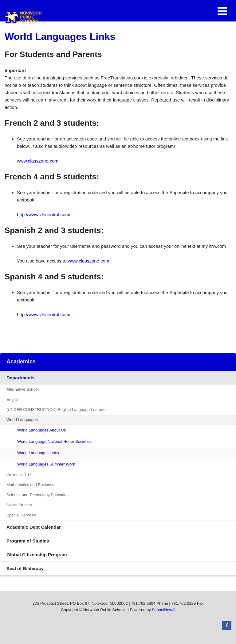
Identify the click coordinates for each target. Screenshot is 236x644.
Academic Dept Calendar (34, 527)
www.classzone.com (38, 161)
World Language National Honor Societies (54, 441)
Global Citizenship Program (46, 556)
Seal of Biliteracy (25, 568)
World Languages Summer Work (46, 464)
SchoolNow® (163, 610)
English (13, 399)
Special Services (21, 515)
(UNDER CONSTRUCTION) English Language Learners (57, 410)
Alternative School (23, 389)
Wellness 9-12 (19, 475)
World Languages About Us (41, 430)
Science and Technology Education (37, 495)
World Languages (22, 420)
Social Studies (19, 505)
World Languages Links (38, 453)
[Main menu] (222, 11)
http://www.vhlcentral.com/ (44, 215)
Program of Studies (37, 542)
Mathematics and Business (30, 485)
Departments (21, 378)
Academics (21, 362)
